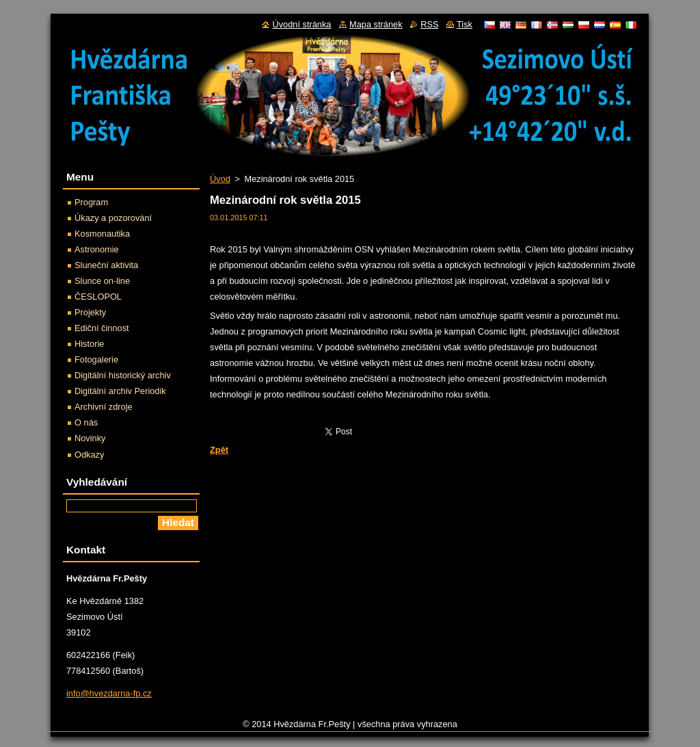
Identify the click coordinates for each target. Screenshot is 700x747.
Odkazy (89, 455)
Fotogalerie (96, 359)
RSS (429, 24)
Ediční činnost (102, 328)
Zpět (219, 450)
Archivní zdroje (104, 407)
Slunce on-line (102, 281)
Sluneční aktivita (106, 265)
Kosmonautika (102, 234)
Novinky (90, 438)
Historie (89, 344)
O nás (86, 422)
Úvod (220, 179)
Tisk (465, 24)
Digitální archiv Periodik (120, 391)
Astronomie (97, 249)
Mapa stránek (376, 24)
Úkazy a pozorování (113, 218)
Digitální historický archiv (123, 375)
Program (91, 202)
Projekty (90, 312)
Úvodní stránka (301, 24)
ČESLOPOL (98, 297)
